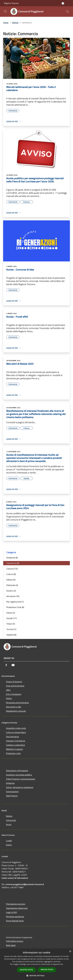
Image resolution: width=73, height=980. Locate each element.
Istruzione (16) (13, 596)
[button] (37, 976)
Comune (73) (12, 569)
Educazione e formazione (17, 771)
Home (6, 23)
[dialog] (36, 964)
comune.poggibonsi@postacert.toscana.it (25, 884)
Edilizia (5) (11, 580)
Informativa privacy (15, 941)
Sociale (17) (11, 618)
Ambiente (10, 783)
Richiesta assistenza (15, 917)
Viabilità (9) (11, 635)
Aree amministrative (15, 686)
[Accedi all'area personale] (63, 3)
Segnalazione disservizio (17, 908)
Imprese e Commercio (16, 741)
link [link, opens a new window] (62, 964)
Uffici (8, 690)
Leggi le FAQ (11, 912)
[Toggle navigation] (5, 11)
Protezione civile (13, 753)
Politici (9, 698)
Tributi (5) (11, 624)
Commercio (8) (13, 563)
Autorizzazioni (12, 792)
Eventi (9, 845)
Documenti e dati (14, 707)
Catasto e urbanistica (15, 745)
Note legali (11, 945)
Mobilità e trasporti (14, 749)
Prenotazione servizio (16, 904)
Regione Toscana (11, 3)
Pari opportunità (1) (15, 602)
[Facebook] (6, 665)
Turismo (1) (11, 629)
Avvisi (9, 824)
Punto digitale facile (15, 921)
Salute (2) (11, 613)
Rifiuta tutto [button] (47, 970)
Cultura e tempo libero (16, 732)
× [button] (70, 951)
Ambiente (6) (12, 558)
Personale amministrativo (17, 703)
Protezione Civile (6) (15, 607)
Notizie (15, 23)
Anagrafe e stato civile (16, 728)
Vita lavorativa (12, 737)
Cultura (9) (11, 574)
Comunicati (11, 820)
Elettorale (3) (12, 585)
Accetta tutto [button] (26, 970)
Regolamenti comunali (16, 711)
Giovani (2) (11, 591)
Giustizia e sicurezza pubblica (19, 775)
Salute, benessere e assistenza (20, 787)
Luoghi (9, 841)
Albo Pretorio (12, 796)
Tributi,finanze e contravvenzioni (21, 779)
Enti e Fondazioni (14, 694)
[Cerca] (68, 12)
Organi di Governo (14, 682)
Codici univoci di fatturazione (15, 878)
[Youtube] (13, 665)
